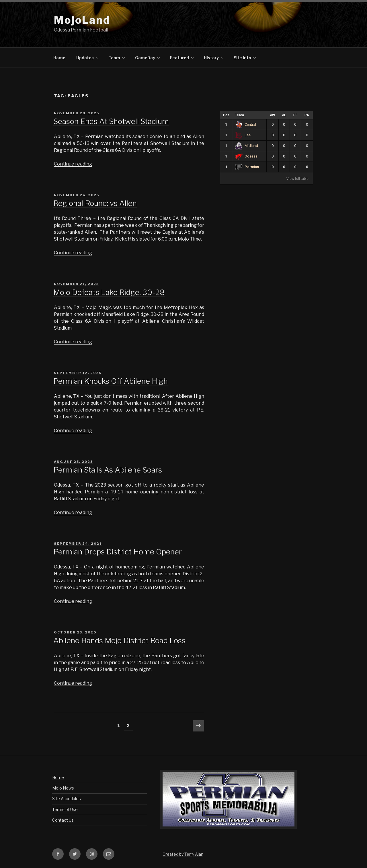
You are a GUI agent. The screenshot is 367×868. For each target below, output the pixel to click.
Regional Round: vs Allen (95, 203)
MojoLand (82, 20)
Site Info (245, 58)
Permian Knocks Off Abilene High (111, 381)
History (214, 58)
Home (59, 58)
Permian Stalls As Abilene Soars (108, 470)
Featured (182, 58)
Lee (243, 135)
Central (246, 124)
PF (295, 115)
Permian (247, 167)
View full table (297, 179)
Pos (226, 115)
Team (117, 58)
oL (284, 115)
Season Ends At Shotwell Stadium (111, 121)
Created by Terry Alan (183, 854)
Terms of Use (65, 809)
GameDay (148, 58)
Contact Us (63, 820)
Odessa (246, 156)
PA (307, 115)
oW (273, 115)
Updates (88, 58)
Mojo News (63, 788)
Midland (247, 146)
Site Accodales (67, 799)
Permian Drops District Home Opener (118, 552)
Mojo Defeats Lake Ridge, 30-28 (109, 292)
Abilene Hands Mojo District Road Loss (119, 640)
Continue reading (73, 164)
